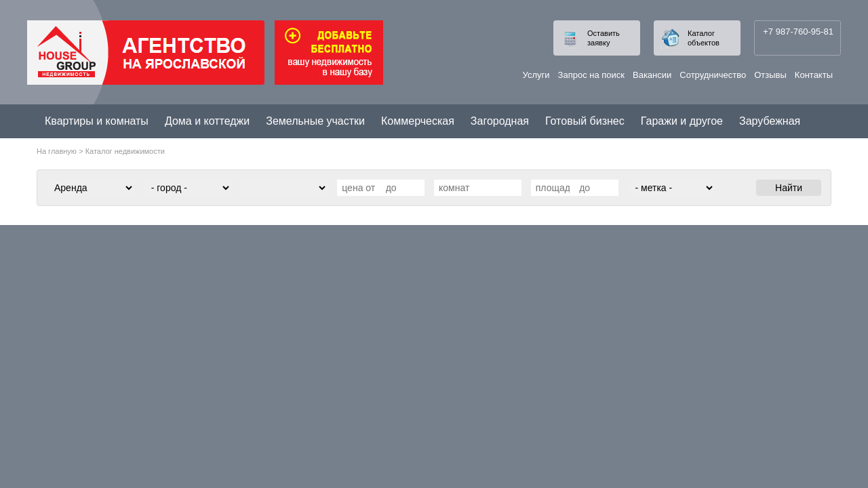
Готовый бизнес (585, 121)
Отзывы (770, 75)
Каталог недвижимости (125, 151)
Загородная (500, 121)
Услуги (536, 75)
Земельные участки (315, 121)
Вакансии (652, 75)
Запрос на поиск (591, 75)
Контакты (814, 75)
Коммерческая (418, 121)
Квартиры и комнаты (97, 121)
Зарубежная (770, 121)
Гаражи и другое (682, 121)
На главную (57, 151)
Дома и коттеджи (207, 121)
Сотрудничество (713, 75)
